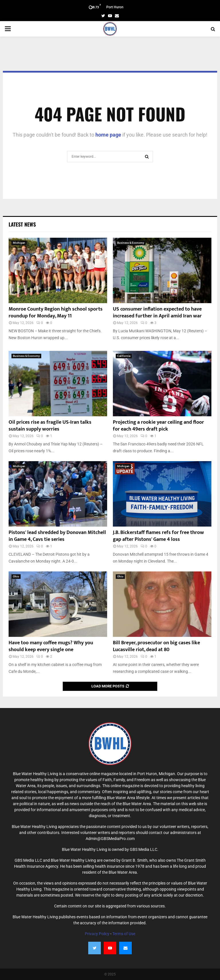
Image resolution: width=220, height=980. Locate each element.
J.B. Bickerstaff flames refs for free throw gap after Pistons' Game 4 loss (158, 536)
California (124, 356)
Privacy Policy (97, 934)
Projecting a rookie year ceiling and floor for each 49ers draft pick (158, 426)
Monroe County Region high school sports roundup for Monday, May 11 (56, 312)
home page (108, 135)
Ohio (16, 576)
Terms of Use (124, 934)
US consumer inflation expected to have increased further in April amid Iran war (157, 312)
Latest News (22, 224)
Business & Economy (131, 243)
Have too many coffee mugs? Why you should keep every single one (51, 646)
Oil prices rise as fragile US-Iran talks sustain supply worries (50, 426)
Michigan (19, 243)
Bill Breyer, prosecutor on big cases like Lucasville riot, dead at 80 (156, 646)
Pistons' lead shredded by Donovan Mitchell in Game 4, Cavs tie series (57, 536)
